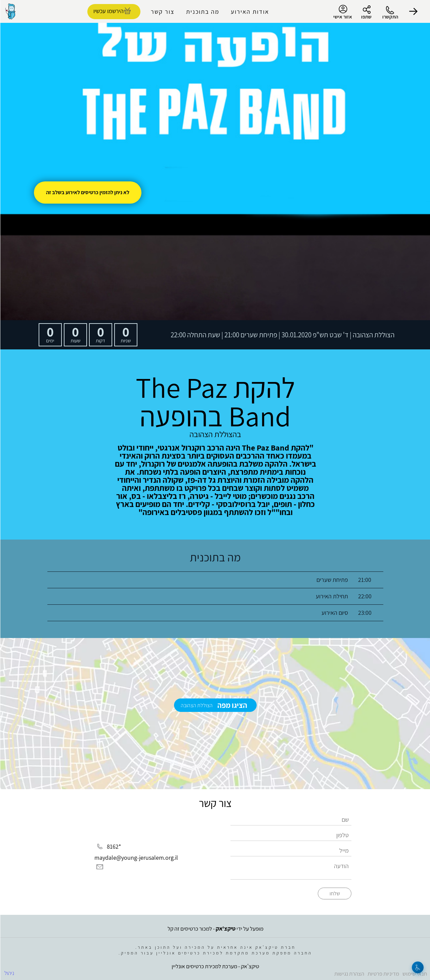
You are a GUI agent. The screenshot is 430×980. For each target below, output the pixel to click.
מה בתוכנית (202, 12)
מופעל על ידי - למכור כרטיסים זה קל (215, 929)
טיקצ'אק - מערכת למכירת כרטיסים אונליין (215, 966)
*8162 (114, 846)
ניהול (9, 973)
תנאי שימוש (414, 974)
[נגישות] (417, 967)
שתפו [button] (366, 17)
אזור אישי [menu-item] (342, 12)
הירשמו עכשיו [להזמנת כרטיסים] (108, 11)
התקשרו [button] (390, 17)
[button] (413, 11)
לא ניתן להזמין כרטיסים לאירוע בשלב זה (87, 192)
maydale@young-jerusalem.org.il (136, 858)
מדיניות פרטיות (383, 974)
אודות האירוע (250, 12)
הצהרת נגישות (349, 974)
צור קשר (162, 12)
